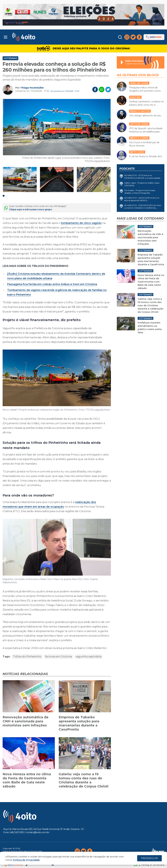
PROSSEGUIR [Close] (149, 858)
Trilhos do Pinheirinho (27, 657)
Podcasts (127, 169)
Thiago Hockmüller (32, 88)
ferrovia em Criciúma (58, 657)
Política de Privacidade (26, 860)
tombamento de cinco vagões (81, 223)
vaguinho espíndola (88, 657)
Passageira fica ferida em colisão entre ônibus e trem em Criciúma (52, 284)
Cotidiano (10, 58)
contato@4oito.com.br (38, 832)
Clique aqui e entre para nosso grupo (30, 209)
